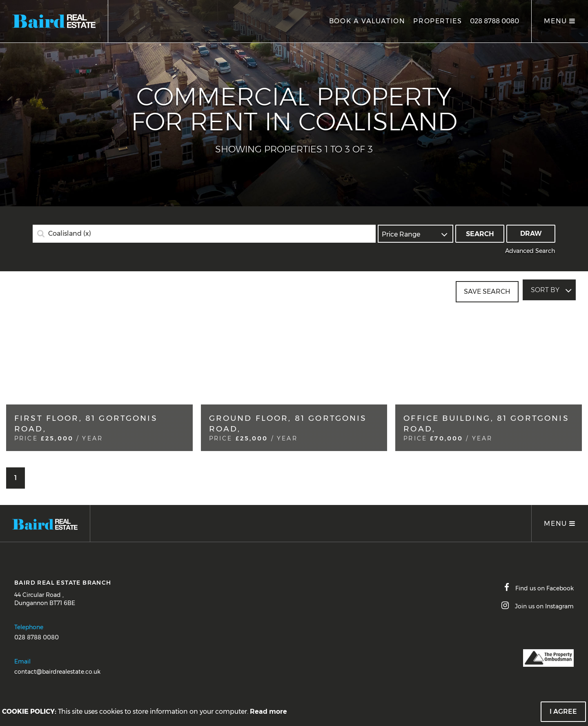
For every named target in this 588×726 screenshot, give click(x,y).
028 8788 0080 (494, 21)
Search (480, 234)
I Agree (563, 711)
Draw (531, 233)
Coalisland (70, 234)
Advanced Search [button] (530, 251)
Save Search (487, 290)
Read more (268, 711)
